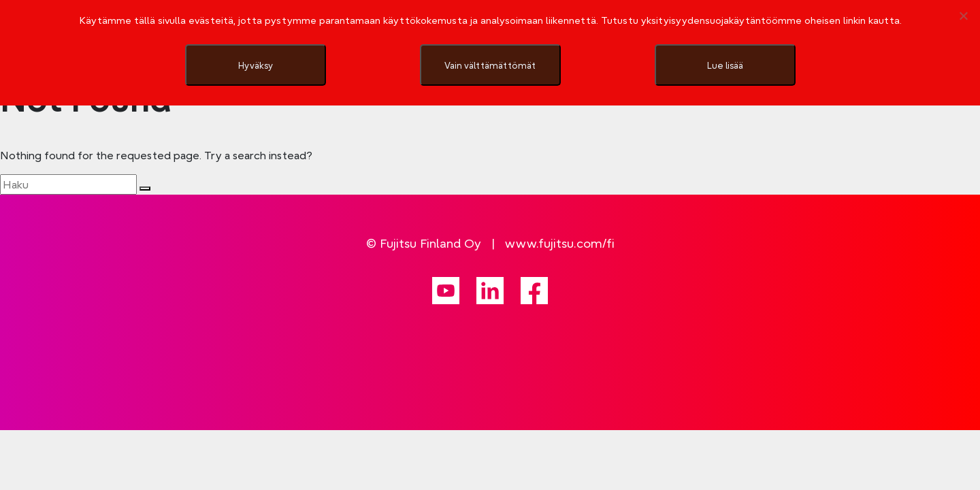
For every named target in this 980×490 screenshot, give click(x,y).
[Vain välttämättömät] (963, 16)
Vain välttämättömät (490, 65)
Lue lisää (725, 65)
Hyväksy (256, 65)
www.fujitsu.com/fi (560, 243)
